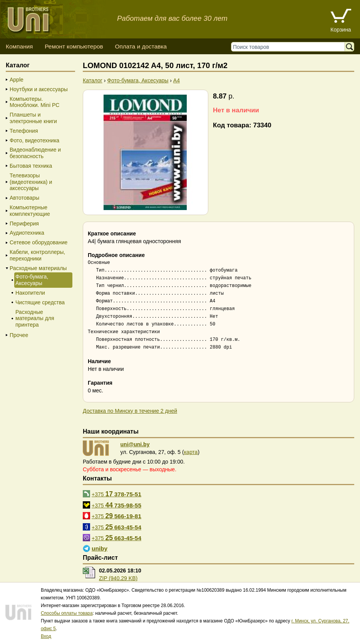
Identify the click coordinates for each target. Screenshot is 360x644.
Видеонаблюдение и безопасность (35, 153)
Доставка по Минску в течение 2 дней (130, 411)
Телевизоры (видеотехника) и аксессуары (31, 182)
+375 (116, 494)
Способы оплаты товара (67, 613)
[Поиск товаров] (290, 47)
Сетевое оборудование (39, 242)
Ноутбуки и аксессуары (39, 89)
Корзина (341, 30)
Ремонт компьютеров (74, 46)
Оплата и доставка (141, 46)
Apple (17, 80)
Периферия (24, 224)
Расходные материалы (38, 268)
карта (191, 452)
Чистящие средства (40, 302)
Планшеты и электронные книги (33, 118)
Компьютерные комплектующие (30, 211)
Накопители (30, 293)
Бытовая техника (31, 166)
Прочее (19, 335)
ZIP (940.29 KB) (118, 578)
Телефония (24, 131)
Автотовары (24, 198)
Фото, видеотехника (34, 140)
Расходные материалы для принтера (35, 319)
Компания (19, 46)
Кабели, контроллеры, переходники (37, 255)
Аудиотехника (27, 233)
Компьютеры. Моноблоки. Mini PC (34, 102)
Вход (46, 636)
